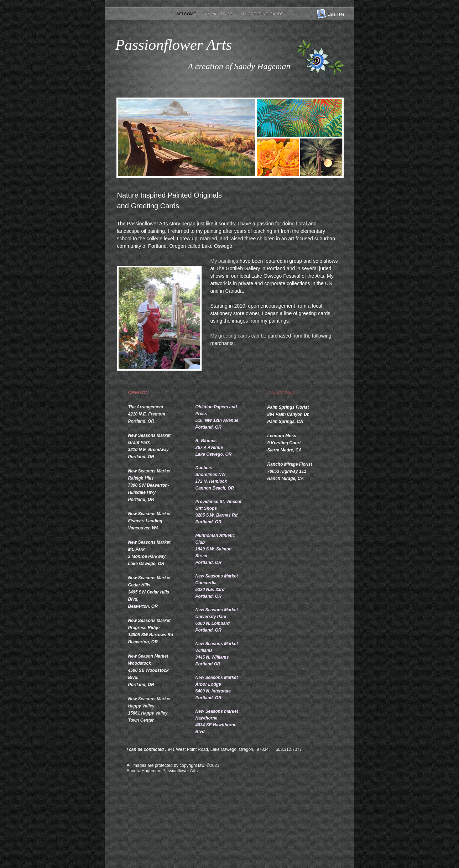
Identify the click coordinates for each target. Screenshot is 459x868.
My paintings (225, 261)
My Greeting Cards (262, 14)
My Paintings (219, 14)
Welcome (186, 14)
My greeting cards (231, 336)
